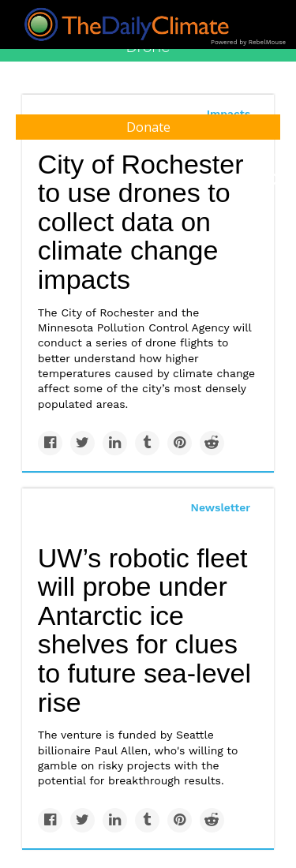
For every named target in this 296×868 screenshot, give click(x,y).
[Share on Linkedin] (115, 443)
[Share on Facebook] (50, 443)
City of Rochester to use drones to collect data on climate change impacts (141, 222)
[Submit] (274, 180)
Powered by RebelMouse (248, 42)
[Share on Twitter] (82, 443)
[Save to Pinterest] (180, 443)
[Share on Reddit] (212, 443)
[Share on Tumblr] (147, 443)
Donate (148, 127)
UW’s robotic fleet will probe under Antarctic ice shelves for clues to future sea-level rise (144, 630)
